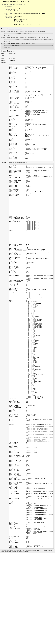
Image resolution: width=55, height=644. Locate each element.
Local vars (7, 37)
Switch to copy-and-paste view (15, 30)
